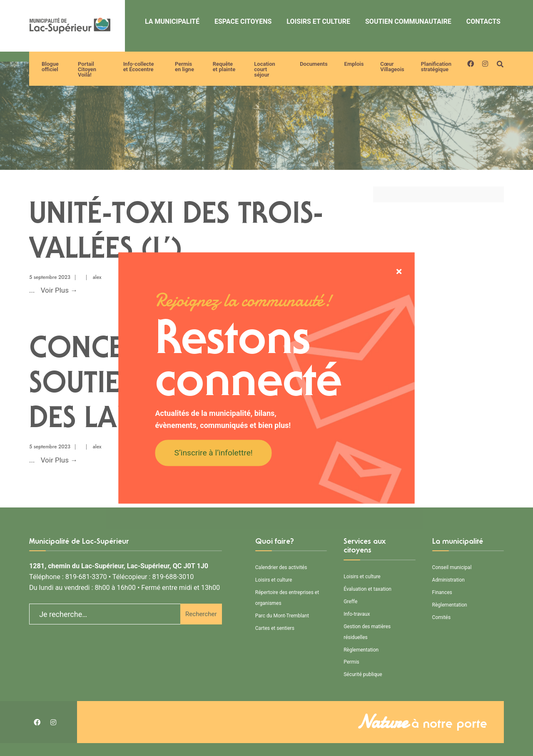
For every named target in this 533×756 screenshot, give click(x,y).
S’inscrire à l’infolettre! (214, 452)
